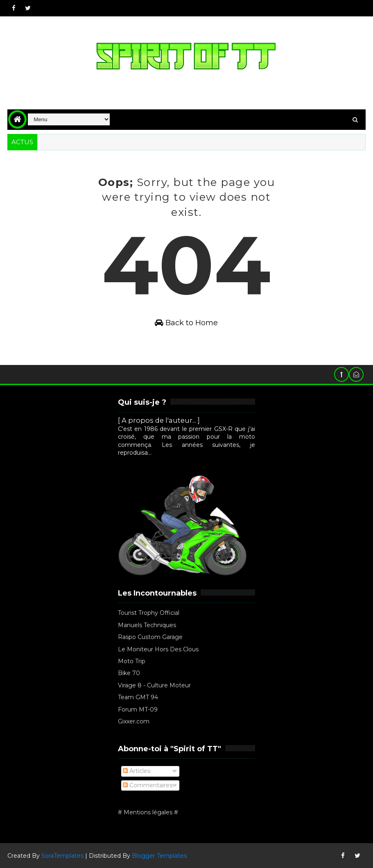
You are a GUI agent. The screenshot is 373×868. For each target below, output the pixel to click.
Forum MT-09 (138, 709)
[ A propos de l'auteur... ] (159, 420)
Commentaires (148, 785)
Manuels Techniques (147, 625)
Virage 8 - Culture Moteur (154, 685)
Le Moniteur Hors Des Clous (158, 649)
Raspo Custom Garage (150, 637)
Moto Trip (132, 661)
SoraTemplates (62, 856)
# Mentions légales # (148, 812)
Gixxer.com (134, 721)
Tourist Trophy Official (149, 613)
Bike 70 (129, 673)
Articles (137, 771)
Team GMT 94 (138, 697)
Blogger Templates (159, 856)
